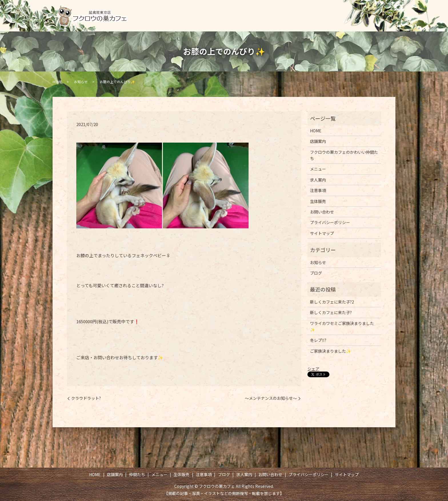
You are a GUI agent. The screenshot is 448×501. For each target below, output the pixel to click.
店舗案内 (204, 10)
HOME (176, 10)
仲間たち (234, 10)
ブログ (353, 10)
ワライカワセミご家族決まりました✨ (342, 326)
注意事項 (325, 10)
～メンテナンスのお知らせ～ (271, 398)
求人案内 (380, 10)
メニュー (264, 10)
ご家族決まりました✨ (330, 351)
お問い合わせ (364, 21)
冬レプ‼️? (318, 340)
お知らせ (81, 82)
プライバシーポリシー (330, 222)
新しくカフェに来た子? (331, 312)
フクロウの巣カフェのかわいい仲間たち (344, 155)
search (389, 21)
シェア (313, 369)
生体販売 (294, 10)
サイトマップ (322, 233)
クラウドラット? (86, 398)
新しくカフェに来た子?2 (332, 302)
